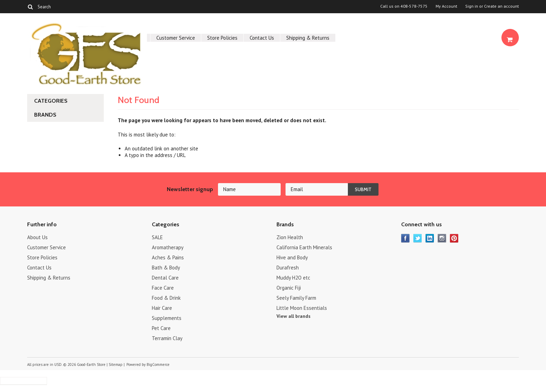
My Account (446, 6)
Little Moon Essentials (302, 308)
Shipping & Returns (308, 38)
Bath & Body (166, 268)
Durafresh (288, 268)
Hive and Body (292, 257)
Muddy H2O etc (293, 278)
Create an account (501, 6)
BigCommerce (158, 364)
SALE (157, 237)
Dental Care (165, 278)
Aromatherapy (168, 247)
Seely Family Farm (296, 298)
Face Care (163, 288)
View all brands (294, 316)
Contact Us (262, 38)
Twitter (418, 238)
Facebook (405, 238)
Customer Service (176, 38)
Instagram (442, 238)
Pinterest (454, 238)
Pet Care (161, 328)
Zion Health (290, 237)
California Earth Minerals (304, 247)
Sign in (472, 6)
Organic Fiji (289, 288)
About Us (37, 237)
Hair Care (162, 308)
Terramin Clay (167, 338)
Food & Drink (166, 298)
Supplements (167, 318)
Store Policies (222, 38)
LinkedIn (430, 238)
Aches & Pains (168, 257)
